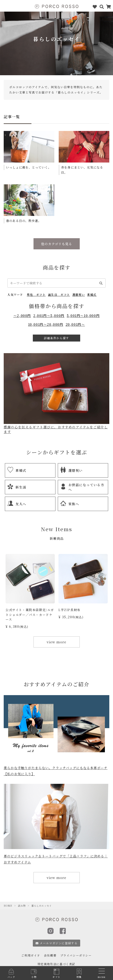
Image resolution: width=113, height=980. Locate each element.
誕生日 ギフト (59, 295)
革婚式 (92, 295)
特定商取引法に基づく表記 (56, 964)
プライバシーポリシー (76, 955)
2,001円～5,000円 (49, 316)
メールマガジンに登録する (57, 943)
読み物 (22, 906)
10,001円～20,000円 (46, 324)
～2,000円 (22, 316)
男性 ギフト (36, 295)
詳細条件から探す (56, 338)
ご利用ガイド (31, 955)
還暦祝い (79, 295)
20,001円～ (75, 324)
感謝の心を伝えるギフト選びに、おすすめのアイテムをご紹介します (56, 427)
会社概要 (50, 955)
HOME (8, 906)
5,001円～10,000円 (83, 316)
